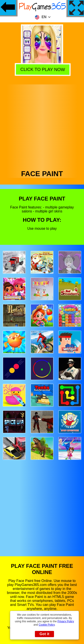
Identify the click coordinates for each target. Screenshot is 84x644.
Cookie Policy (47, 625)
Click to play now (42, 69)
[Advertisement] (42, 126)
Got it (44, 634)
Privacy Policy (66, 621)
